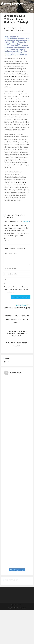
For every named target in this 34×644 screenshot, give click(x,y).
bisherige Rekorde (15, 91)
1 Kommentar (22, 30)
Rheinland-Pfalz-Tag (14, 77)
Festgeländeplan (22, 182)
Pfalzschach (9, 30)
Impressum (14, 605)
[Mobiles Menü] (30, 10)
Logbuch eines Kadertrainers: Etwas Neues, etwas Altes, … (17, 332)
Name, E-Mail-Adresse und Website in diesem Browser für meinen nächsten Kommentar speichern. (16, 289)
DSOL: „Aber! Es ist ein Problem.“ (17, 343)
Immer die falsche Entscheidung (17, 320)
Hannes (8, 28)
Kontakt (21, 605)
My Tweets (6, 362)
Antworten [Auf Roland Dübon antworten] (27, 222)
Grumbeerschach (14, 3)
